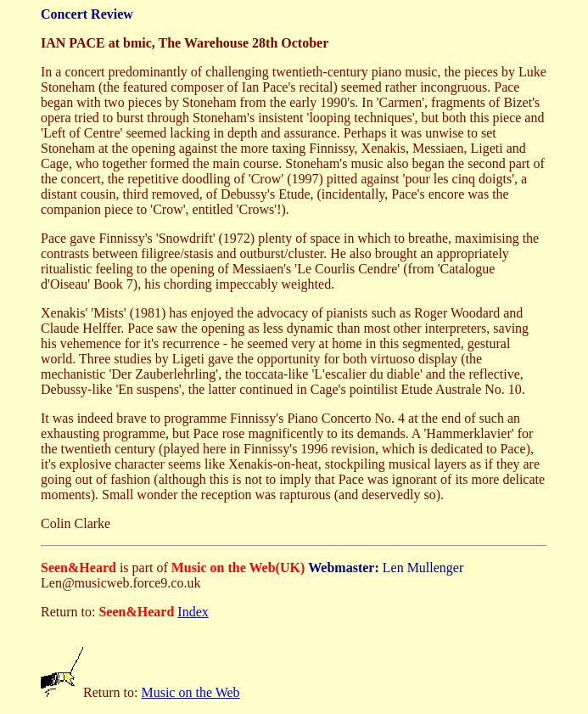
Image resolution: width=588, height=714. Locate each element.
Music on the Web (190, 692)
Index (193, 612)
